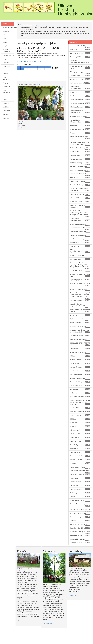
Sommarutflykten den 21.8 (80, 540)
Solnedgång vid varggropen (80, 73)
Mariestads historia (80, 441)
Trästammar (80, 496)
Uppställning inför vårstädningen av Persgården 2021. (80, 331)
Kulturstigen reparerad (80, 336)
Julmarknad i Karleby (80, 202)
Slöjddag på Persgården (80, 107)
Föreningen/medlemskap (8, 27)
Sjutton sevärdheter (6, 91)
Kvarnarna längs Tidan (80, 386)
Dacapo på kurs (80, 152)
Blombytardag (80, 389)
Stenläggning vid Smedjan (80, 379)
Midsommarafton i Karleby (80, 468)
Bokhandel (6, 103)
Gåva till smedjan (80, 76)
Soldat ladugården (6, 78)
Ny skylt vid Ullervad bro (80, 397)
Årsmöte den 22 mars (80, 79)
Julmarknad (80, 423)
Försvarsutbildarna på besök (80, 167)
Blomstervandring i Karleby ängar (80, 510)
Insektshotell (80, 393)
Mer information (22, 621)
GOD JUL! (80, 419)
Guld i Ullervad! (80, 246)
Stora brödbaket (80, 96)
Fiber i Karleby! (80, 478)
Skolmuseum (6, 87)
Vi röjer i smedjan (80, 155)
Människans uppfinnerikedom (80, 340)
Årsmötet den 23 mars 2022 (80, 174)
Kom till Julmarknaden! (80, 100)
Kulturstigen (6, 66)
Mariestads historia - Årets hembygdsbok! (80, 206)
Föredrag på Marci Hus (80, 434)
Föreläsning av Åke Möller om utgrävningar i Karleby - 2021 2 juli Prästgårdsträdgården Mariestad (80, 266)
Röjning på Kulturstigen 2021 (80, 290)
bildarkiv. (39, 84)
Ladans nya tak (80, 437)
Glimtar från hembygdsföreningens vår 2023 (80, 62)
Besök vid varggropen (80, 374)
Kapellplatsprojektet (8, 55)
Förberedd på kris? (80, 57)
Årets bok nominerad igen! (80, 239)
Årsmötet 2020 (80, 408)
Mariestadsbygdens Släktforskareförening (80, 121)
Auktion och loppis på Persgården (80, 171)
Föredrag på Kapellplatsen (80, 236)
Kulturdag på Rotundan (80, 103)
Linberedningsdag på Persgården (80, 228)
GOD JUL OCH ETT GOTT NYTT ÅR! (80, 344)
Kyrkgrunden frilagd (80, 517)
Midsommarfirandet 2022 (80, 129)
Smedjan (5, 74)
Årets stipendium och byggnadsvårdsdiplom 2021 (80, 306)
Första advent (80, 349)
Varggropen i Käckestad (80, 474)
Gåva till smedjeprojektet (80, 528)
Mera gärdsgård (80, 177)
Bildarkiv (5, 122)
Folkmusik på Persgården (80, 182)
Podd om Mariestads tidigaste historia (80, 505)
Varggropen (6, 83)
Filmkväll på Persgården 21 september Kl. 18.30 (80, 112)
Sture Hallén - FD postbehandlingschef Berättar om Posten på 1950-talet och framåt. (80, 214)
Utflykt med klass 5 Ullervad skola (80, 514)
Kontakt (5, 100)
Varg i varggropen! (80, 489)
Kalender (5, 35)
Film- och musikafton (80, 415)
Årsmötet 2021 (80, 315)
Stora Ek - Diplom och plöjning (80, 117)
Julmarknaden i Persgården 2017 (80, 532)
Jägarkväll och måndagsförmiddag (80, 471)
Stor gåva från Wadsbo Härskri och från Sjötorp (80, 190)
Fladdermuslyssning (80, 159)
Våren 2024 (80, 49)
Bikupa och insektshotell (80, 412)
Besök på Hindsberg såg (80, 382)
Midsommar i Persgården (6, 51)
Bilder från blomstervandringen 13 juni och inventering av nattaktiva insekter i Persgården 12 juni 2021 (80, 295)
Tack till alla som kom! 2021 (80, 271)
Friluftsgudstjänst (80, 452)
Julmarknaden (80, 92)
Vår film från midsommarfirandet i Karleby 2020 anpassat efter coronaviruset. (80, 402)
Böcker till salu (80, 448)
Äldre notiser (74, 42)
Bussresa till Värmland (80, 460)
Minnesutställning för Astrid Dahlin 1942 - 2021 (80, 311)
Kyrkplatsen (6, 59)
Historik (5, 42)
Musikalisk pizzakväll (80, 535)
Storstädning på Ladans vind (80, 353)
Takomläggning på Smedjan (80, 232)
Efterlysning (6, 111)
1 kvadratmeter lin (80, 371)
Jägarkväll (80, 426)
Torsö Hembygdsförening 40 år (80, 149)
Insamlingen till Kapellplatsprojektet (80, 88)
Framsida (5, 24)
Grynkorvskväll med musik (80, 225)
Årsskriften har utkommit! (80, 83)
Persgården (6, 46)
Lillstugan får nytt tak (80, 367)
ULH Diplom (6, 114)
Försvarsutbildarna (80, 482)
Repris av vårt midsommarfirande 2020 (80, 275)
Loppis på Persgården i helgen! (80, 195)
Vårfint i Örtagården (80, 323)
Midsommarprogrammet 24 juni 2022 (80, 138)
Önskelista (6, 118)
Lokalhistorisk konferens (80, 198)
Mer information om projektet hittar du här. (29, 61)
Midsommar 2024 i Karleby (80, 46)
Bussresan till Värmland (80, 456)
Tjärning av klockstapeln (80, 543)
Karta (4, 38)
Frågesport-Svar (8, 70)
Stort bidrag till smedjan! (80, 493)
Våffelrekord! (80, 126)
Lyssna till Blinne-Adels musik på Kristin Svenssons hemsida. (80, 144)
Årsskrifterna (6, 107)
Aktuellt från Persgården (80, 53)
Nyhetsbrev (6, 31)
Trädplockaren (80, 485)
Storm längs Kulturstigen (80, 185)
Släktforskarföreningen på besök (80, 163)
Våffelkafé (80, 463)
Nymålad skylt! (80, 242)
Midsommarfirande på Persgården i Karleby (80, 67)
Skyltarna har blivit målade (80, 320)
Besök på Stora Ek (80, 360)
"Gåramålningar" (80, 430)
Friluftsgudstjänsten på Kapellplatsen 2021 (80, 251)
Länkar (5, 96)
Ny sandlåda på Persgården (80, 327)
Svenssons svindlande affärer (80, 525)
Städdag (80, 356)
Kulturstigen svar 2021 (80, 300)
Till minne (80, 133)
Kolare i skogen (80, 363)
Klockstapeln (6, 63)
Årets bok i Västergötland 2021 (80, 256)
